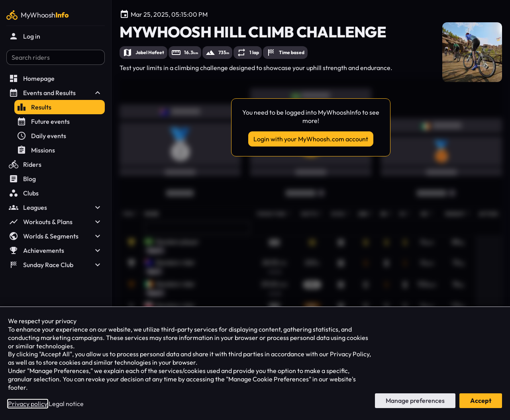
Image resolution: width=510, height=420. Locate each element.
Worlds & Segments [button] (56, 236)
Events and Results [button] (56, 93)
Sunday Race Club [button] (56, 265)
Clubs (24, 193)
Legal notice (66, 404)
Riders (25, 164)
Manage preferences (415, 400)
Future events (43, 121)
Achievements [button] (56, 250)
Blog (22, 179)
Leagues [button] (56, 207)
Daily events (41, 136)
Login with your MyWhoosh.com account (311, 139)
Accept (481, 400)
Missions (36, 150)
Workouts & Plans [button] (56, 222)
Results (34, 107)
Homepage (32, 78)
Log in (25, 36)
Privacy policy (28, 404)
